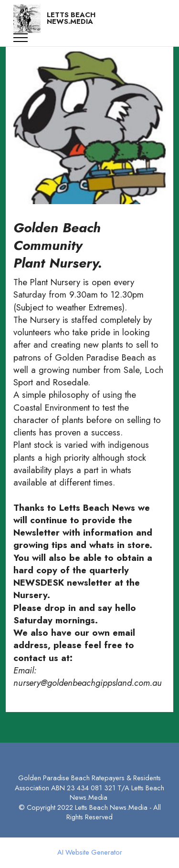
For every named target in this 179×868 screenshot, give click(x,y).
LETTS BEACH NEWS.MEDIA (71, 18)
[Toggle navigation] (21, 38)
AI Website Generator (90, 852)
